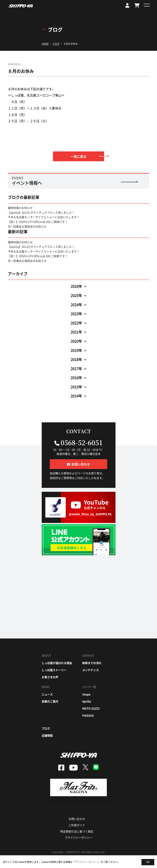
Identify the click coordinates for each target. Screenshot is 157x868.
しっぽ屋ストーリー (54, 670)
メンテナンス (91, 670)
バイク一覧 (89, 687)
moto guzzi (91, 708)
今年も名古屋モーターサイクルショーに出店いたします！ (44, 217)
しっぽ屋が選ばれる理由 (57, 663)
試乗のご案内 (50, 701)
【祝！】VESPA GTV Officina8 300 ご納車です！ (38, 222)
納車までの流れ (92, 663)
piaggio (88, 715)
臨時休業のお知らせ (20, 208)
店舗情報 (47, 735)
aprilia (87, 701)
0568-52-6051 (82, 442)
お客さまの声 (50, 677)
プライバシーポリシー (78, 837)
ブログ (46, 728)
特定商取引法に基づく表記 (77, 831)
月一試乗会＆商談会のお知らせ (27, 226)
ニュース (47, 694)
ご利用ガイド (77, 825)
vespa (86, 694)
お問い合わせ (77, 819)
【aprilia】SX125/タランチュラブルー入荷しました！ (41, 212)
